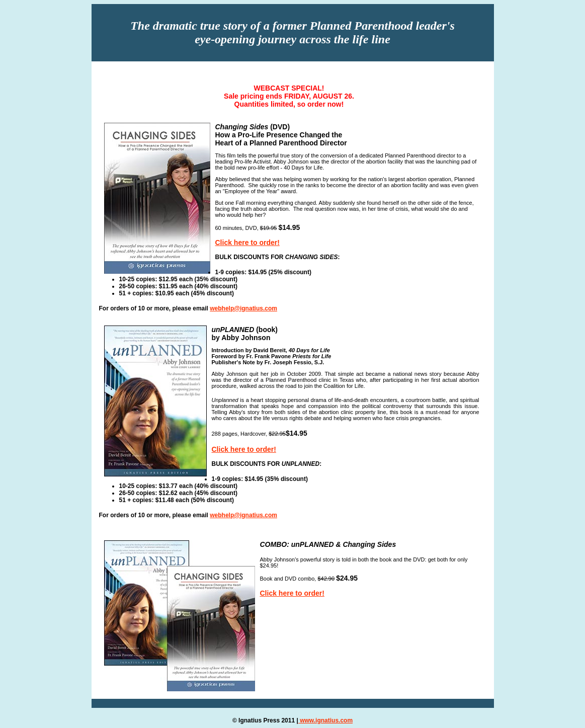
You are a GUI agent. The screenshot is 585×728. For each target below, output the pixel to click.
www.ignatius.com (325, 720)
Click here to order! (247, 242)
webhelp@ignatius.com (243, 308)
